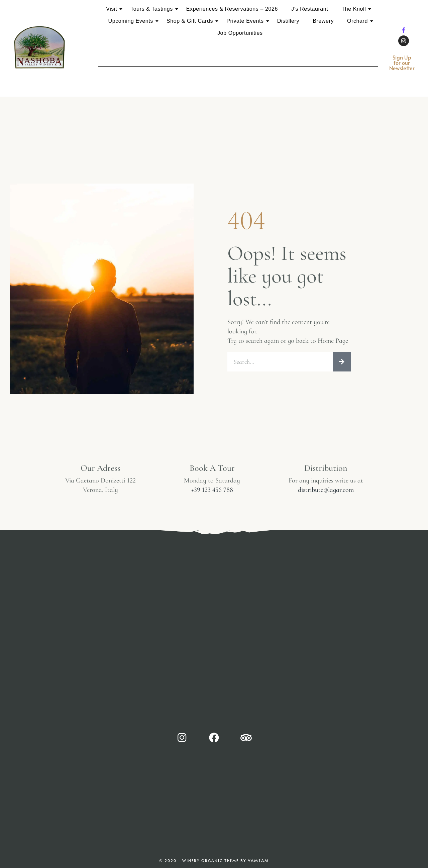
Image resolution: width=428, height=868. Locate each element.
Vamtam (258, 862)
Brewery (323, 21)
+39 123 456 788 (212, 492)
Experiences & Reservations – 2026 (232, 9)
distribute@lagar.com (326, 492)
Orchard (359, 21)
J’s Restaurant (310, 9)
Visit (113, 9)
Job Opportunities (240, 33)
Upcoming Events (132, 21)
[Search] (342, 363)
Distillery (288, 21)
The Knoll (355, 9)
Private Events (246, 21)
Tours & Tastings (153, 9)
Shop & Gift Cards (191, 21)
